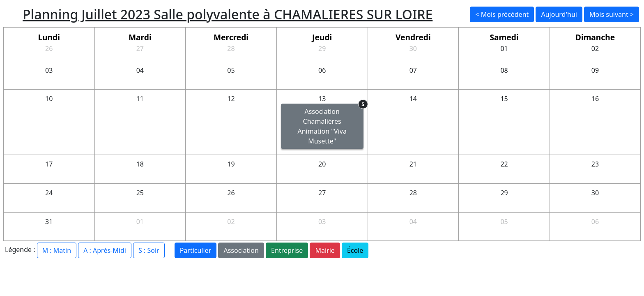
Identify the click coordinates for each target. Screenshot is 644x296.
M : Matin (57, 250)
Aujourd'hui (559, 14)
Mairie (325, 250)
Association (241, 250)
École (355, 250)
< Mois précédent (502, 14)
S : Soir (149, 250)
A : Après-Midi (105, 250)
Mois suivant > (612, 14)
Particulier (196, 250)
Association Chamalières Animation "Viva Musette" (330, 125)
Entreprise (287, 250)
